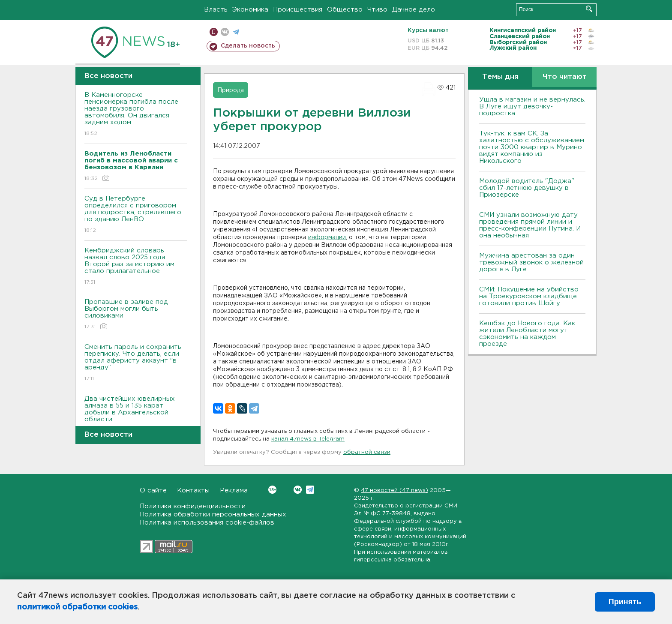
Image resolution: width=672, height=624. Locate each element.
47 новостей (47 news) (394, 490)
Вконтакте (272, 490)
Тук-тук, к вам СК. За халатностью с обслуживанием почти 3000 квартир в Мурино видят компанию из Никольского (532, 147)
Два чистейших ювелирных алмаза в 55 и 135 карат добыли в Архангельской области (136, 415)
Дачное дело (414, 10)
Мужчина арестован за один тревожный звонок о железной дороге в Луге (531, 262)
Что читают (565, 77)
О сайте (153, 490)
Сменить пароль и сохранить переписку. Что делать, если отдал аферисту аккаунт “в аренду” (136, 363)
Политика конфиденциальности (193, 506)
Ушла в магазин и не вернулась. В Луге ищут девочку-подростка (532, 106)
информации (327, 237)
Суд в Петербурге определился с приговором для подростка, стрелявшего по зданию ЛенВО (136, 215)
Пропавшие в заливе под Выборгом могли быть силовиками (136, 315)
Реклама (234, 490)
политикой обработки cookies (77, 607)
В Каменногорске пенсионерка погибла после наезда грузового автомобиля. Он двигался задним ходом (136, 115)
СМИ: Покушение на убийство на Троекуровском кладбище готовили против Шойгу (529, 296)
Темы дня (500, 77)
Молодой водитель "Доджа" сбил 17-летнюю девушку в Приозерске (527, 188)
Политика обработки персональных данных (213, 514)
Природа (231, 90)
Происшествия (298, 10)
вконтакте (225, 32)
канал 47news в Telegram (308, 439)
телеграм (236, 32)
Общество (345, 10)
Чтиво (377, 10)
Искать (589, 9)
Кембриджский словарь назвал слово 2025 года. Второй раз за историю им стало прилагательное (136, 267)
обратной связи (367, 452)
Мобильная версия (214, 32)
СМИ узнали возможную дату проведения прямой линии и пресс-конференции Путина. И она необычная (530, 225)
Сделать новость (248, 46)
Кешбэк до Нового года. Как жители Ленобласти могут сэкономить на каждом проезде (527, 334)
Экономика (250, 10)
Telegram (310, 490)
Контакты (193, 490)
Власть (216, 10)
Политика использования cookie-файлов (207, 523)
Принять (625, 602)
